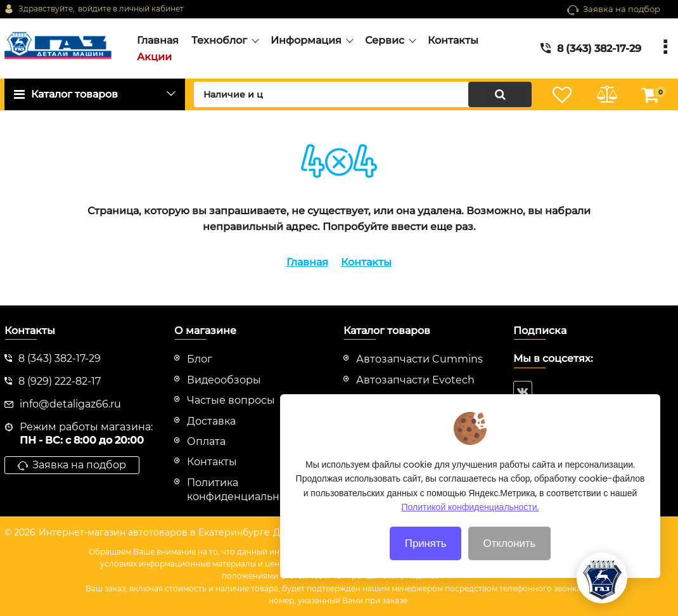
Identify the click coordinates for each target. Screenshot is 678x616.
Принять (426, 564)
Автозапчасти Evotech (415, 380)
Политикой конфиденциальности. (470, 528)
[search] (363, 94)
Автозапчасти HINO (408, 400)
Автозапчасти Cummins (419, 359)
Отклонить (510, 564)
